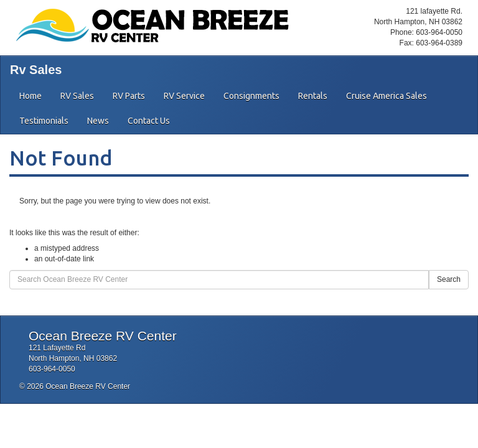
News (98, 121)
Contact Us (149, 121)
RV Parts (129, 96)
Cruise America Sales (387, 96)
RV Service (184, 96)
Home (30, 96)
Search (449, 279)
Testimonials (44, 121)
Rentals (313, 96)
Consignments (251, 96)
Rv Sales (36, 70)
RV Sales (77, 96)
